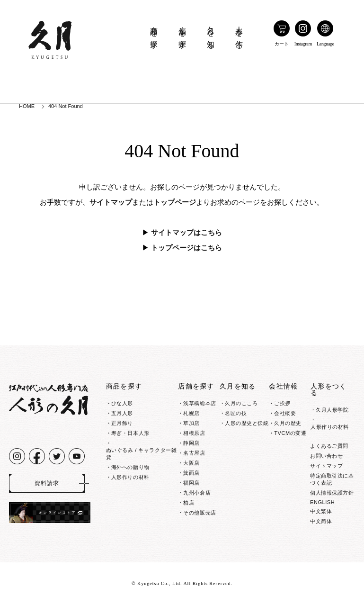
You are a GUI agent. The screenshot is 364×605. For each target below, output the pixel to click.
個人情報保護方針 (332, 493)
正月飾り (122, 423)
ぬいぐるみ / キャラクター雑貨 (141, 454)
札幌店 (191, 413)
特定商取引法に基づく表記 (332, 479)
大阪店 (191, 463)
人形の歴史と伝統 (247, 423)
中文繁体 (321, 511)
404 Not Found (66, 106)
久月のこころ (241, 403)
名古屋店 (194, 453)
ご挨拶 (282, 403)
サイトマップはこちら (186, 233)
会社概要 (285, 413)
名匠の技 (236, 413)
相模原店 (194, 433)
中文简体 (321, 521)
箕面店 (191, 473)
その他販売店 (200, 513)
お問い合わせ (326, 456)
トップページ (175, 202)
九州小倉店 (197, 493)
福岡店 (191, 483)
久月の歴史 (288, 423)
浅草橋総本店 (200, 403)
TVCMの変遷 (290, 433)
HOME (27, 106)
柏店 (189, 503)
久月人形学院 (332, 410)
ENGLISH (322, 502)
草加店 (191, 423)
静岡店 (191, 443)
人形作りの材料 (130, 477)
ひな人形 (122, 403)
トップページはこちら (186, 248)
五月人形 (122, 413)
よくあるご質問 (329, 446)
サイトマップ (111, 202)
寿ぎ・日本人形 (130, 433)
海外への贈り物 (130, 467)
